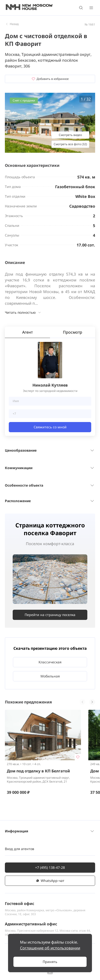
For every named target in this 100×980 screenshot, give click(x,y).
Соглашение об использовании (50, 948)
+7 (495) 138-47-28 (50, 867)
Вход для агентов (20, 849)
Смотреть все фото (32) (70, 144)
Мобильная (50, 676)
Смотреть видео (70, 135)
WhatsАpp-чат (50, 881)
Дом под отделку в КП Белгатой (38, 771)
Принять (50, 962)
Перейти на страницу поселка (50, 615)
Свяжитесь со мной (50, 427)
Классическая (50, 662)
